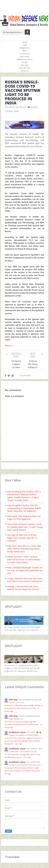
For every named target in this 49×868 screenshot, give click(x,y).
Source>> (9, 346)
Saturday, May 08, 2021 (16, 107)
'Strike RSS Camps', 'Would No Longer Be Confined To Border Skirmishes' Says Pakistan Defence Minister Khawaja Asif (23, 741)
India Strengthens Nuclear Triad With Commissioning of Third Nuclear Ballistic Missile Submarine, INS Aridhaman (24, 508)
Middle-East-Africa (25, 59)
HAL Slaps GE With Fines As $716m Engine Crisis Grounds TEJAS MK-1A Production (22, 538)
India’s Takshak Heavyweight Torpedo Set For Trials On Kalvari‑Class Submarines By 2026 (25, 570)
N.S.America (25, 54)
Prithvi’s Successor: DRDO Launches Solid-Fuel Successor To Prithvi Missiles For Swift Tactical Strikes (24, 560)
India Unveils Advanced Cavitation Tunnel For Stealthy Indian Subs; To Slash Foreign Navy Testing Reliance (25, 527)
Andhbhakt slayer (17, 732)
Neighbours (25, 48)
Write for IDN (25, 68)
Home (25, 42)
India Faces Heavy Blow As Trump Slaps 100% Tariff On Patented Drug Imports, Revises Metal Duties (24, 549)
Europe (25, 62)
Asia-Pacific (25, 56)
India (25, 45)
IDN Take (25, 65)
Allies (25, 51)
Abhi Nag (13, 700)
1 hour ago (18, 744)
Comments (25, 376)
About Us (25, 71)
